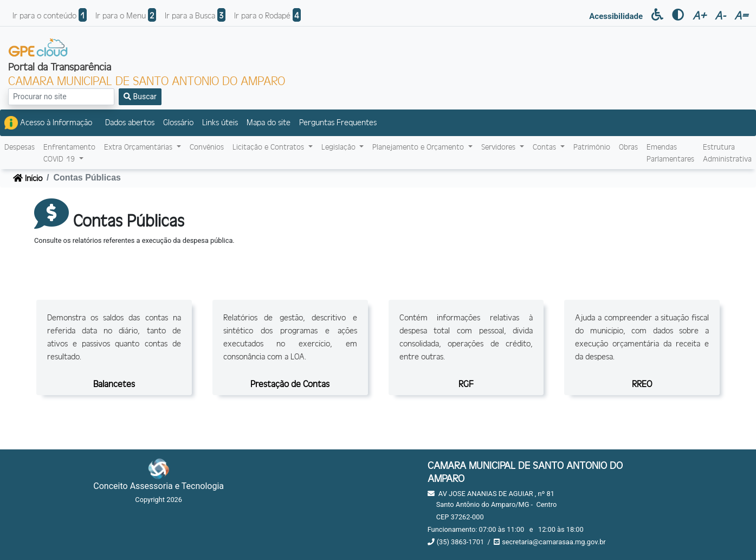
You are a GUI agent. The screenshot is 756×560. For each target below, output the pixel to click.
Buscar (140, 96)
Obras (628, 146)
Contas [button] (545, 146)
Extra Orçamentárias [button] (139, 146)
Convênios (207, 146)
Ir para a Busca (195, 15)
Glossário (178, 122)
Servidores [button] (499, 146)
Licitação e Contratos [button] (269, 146)
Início (28, 178)
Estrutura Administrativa (727, 153)
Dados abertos (130, 122)
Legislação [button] (340, 146)
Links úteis (220, 122)
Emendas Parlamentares (670, 153)
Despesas (20, 146)
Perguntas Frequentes (338, 122)
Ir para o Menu (126, 15)
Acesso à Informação (48, 123)
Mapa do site (269, 122)
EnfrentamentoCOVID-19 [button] (69, 153)
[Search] (61, 97)
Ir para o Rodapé (267, 15)
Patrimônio (592, 146)
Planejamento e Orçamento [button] (419, 146)
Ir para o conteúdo (50, 15)
